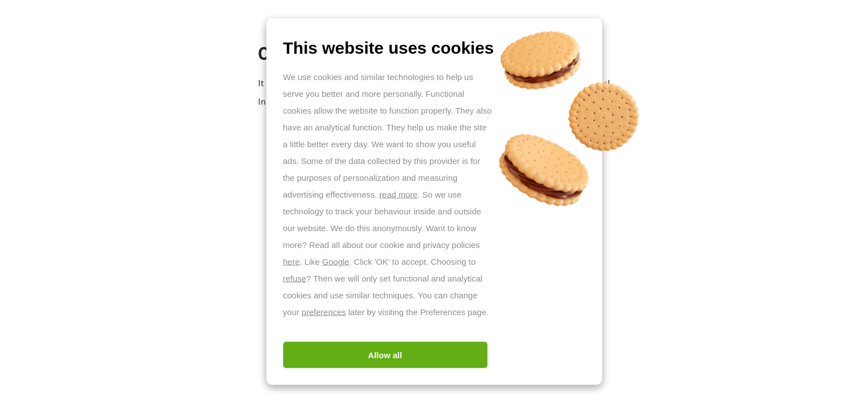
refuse (295, 278)
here (292, 262)
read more (398, 195)
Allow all (385, 355)
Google (336, 262)
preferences (324, 312)
